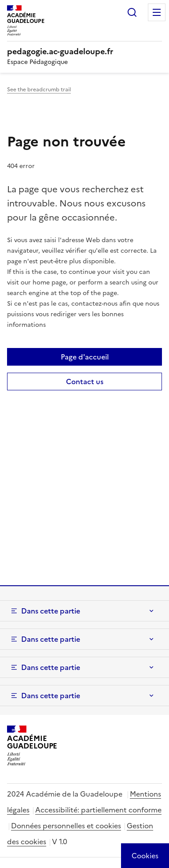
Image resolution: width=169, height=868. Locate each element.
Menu (157, 12)
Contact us (85, 382)
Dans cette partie (51, 611)
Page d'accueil (85, 357)
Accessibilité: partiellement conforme (98, 810)
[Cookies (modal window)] (145, 856)
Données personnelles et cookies (66, 826)
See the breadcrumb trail (39, 90)
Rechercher (132, 12)
